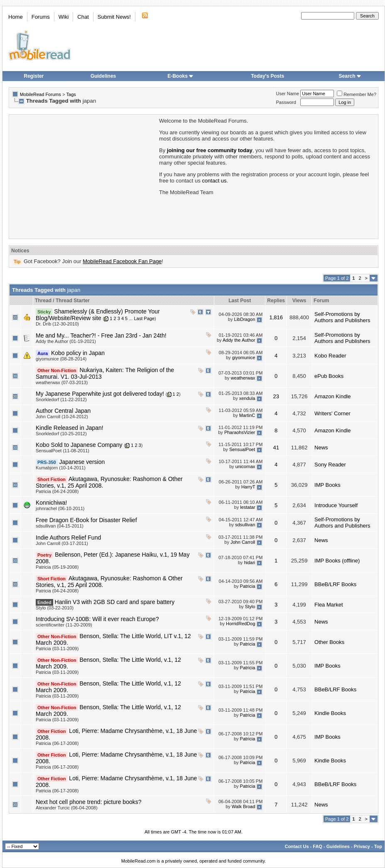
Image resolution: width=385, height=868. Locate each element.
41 (276, 448)
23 (276, 396)
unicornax (245, 466)
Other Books (329, 642)
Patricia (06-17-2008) (57, 743)
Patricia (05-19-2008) (57, 567)
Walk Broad (243, 806)
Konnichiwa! (51, 503)
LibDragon (245, 319)
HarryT (248, 487)
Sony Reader (330, 465)
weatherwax (243, 378)
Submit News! (114, 17)
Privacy (362, 846)
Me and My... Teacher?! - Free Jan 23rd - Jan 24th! (101, 335)
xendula (247, 398)
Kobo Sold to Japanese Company (79, 445)
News (321, 448)
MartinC (247, 415)
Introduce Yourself (336, 505)
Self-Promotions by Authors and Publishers (342, 317)
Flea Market (329, 605)
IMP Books (327, 485)
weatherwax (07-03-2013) (62, 382)
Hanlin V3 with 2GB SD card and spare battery (115, 602)
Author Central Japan (63, 411)
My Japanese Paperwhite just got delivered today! (100, 394)
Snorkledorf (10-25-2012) (61, 434)
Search (350, 76)
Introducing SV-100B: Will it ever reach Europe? (97, 619)
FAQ (318, 846)
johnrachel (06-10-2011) (60, 508)
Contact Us (297, 846)
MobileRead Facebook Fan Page (122, 261)
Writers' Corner (332, 413)
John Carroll (243, 542)
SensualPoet (242, 449)
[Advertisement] (83, 176)
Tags (71, 94)
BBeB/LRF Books (335, 584)
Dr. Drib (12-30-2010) (57, 324)
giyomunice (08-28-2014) (61, 359)
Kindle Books (330, 713)
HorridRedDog (240, 624)
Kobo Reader (330, 356)
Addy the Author (239, 340)
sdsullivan (245, 525)
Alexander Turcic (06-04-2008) (67, 808)
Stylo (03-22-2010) (55, 608)
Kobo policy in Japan (78, 353)
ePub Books (329, 376)
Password (286, 102)
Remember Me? (357, 94)
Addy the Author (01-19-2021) (66, 341)
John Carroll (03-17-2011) (62, 543)
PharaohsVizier (240, 432)
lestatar (248, 507)
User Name (288, 94)
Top (378, 846)
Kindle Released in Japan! (70, 428)
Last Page (144, 318)
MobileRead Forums (40, 94)
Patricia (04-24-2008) (57, 491)
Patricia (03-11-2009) (57, 649)
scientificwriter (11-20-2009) (64, 625)
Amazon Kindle (332, 396)
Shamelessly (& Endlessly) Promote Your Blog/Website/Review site (98, 315)
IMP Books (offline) (337, 561)
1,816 (276, 317)
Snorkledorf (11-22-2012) (61, 399)
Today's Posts (267, 76)
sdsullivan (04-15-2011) (60, 526)
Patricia (248, 586)
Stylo (250, 607)
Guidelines (103, 76)
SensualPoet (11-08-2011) (63, 451)
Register (34, 76)
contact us (214, 181)
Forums (41, 17)
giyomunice (244, 358)
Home (16, 17)
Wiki (64, 17)
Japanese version (82, 462)
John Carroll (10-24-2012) (62, 417)
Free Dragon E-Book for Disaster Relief (86, 520)
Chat (83, 17)
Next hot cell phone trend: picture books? (89, 802)
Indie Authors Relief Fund (68, 538)
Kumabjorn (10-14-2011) (61, 468)
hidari (249, 562)
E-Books (180, 76)
